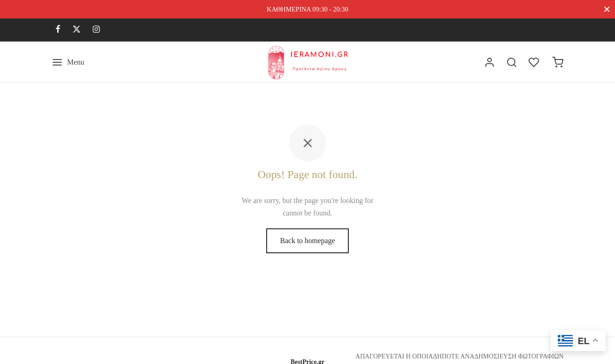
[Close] (607, 9)
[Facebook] (58, 30)
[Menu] (68, 62)
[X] (77, 30)
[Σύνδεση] (490, 62)
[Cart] (558, 62)
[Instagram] (96, 30)
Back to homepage (307, 243)
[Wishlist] (535, 62)
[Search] (512, 62)
